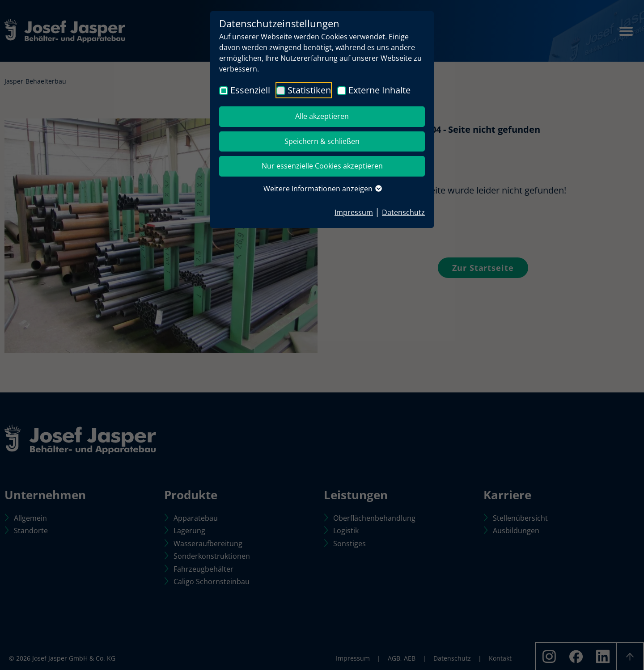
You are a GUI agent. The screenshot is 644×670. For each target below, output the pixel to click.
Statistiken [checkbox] (309, 90)
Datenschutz (403, 212)
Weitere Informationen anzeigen (322, 189)
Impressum (354, 212)
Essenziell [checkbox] (250, 90)
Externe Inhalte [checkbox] (379, 90)
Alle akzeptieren (322, 116)
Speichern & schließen (322, 141)
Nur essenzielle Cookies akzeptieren (322, 166)
